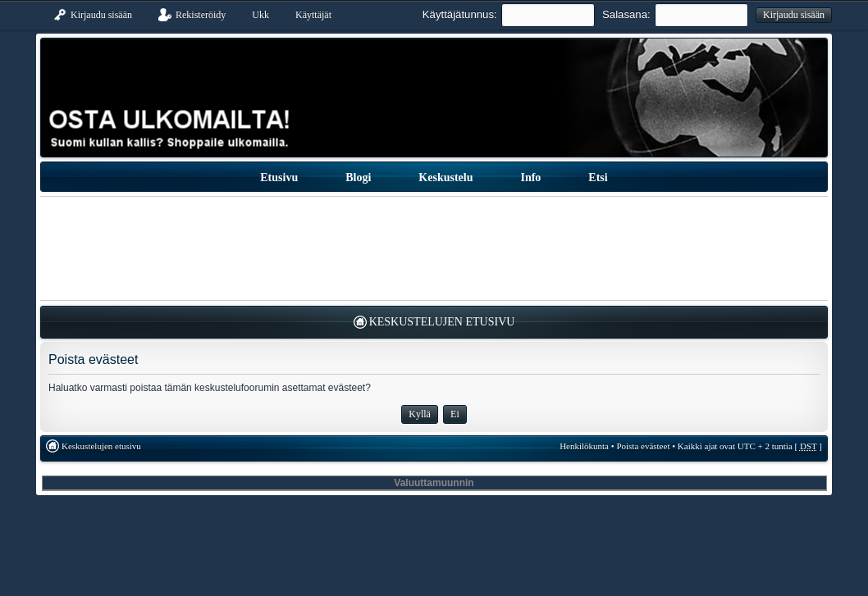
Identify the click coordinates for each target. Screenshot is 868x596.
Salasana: (626, 14)
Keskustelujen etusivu (442, 322)
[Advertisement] (434, 248)
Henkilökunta (584, 446)
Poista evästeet (643, 446)
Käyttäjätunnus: (460, 14)
